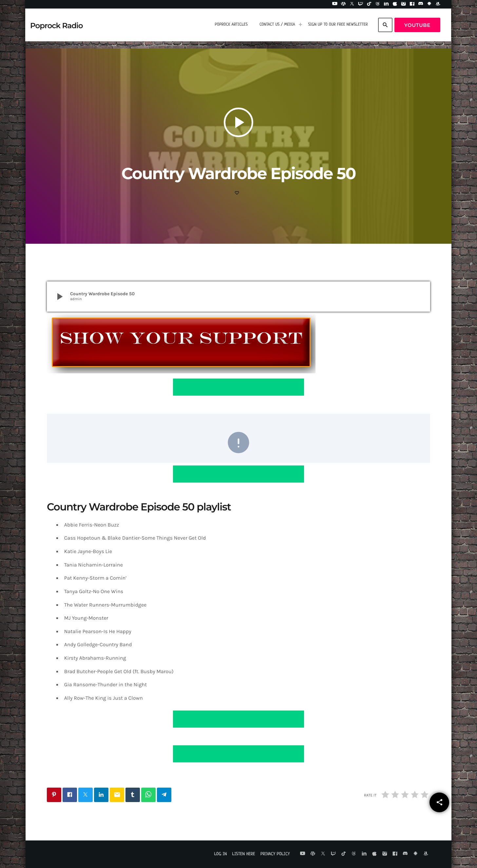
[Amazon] (438, 4)
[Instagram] (404, 4)
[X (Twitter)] (352, 4)
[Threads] (378, 4)
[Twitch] (361, 4)
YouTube (417, 25)
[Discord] (421, 4)
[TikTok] (369, 4)
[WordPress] (343, 4)
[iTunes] (395, 4)
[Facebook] (412, 4)
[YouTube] (335, 4)
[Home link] (56, 25)
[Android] (429, 4)
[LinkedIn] (386, 4)
